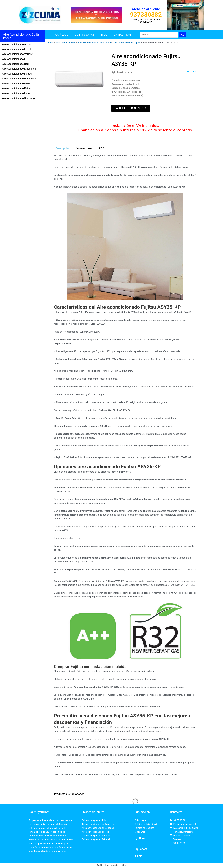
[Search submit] (183, 35)
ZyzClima (140, 838)
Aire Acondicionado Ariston (17, 44)
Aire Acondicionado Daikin (17, 84)
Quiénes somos (84, 35)
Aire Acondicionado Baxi (16, 64)
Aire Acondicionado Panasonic (19, 79)
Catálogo (62, 35)
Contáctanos (122, 35)
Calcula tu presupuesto (131, 108)
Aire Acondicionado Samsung (18, 98)
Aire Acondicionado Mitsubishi (19, 69)
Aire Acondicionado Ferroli (17, 49)
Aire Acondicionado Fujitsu (17, 74)
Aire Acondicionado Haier (16, 93)
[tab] (63, 149)
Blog (104, 35)
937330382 (146, 15)
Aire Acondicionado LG (15, 59)
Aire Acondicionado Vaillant (17, 54)
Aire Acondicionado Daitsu (17, 88)
